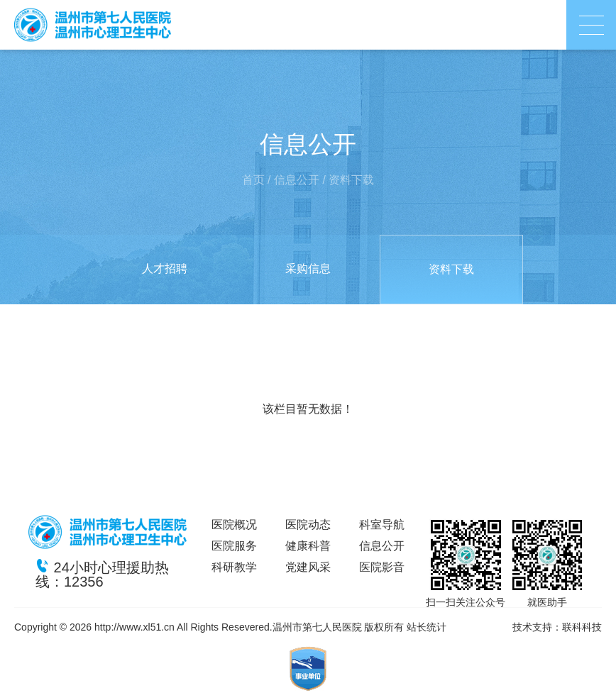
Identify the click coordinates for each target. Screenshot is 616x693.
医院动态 (308, 525)
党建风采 (308, 567)
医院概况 (234, 525)
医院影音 (382, 567)
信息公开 (297, 180)
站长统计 (427, 627)
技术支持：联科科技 (557, 627)
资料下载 (351, 180)
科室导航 (382, 525)
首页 (253, 180)
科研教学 (234, 567)
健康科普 (308, 546)
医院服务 (234, 546)
